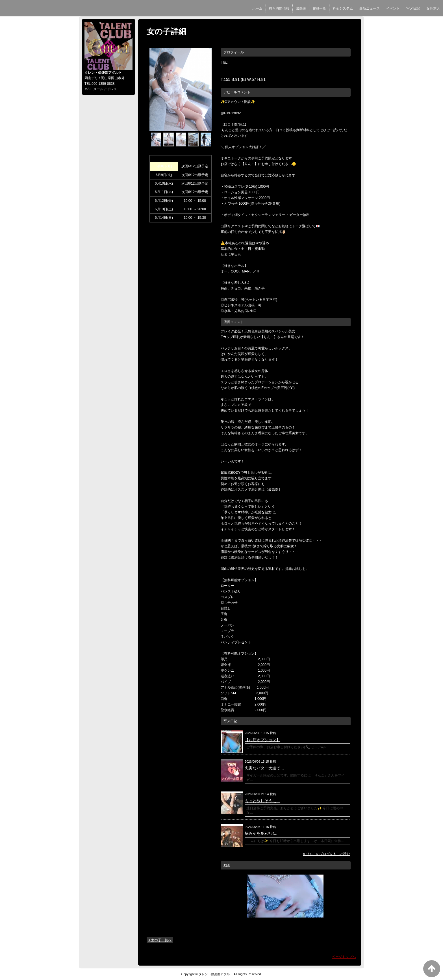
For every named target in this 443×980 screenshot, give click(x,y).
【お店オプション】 (262, 740)
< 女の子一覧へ (160, 940)
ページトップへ (344, 957)
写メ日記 (413, 8)
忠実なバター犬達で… (264, 768)
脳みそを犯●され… (262, 833)
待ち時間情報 (279, 8)
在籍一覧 (319, 8)
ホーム (257, 8)
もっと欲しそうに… (262, 801)
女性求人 (433, 8)
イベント (393, 8)
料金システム (343, 8)
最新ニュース (370, 8)
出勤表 (301, 8)
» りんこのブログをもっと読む (327, 854)
